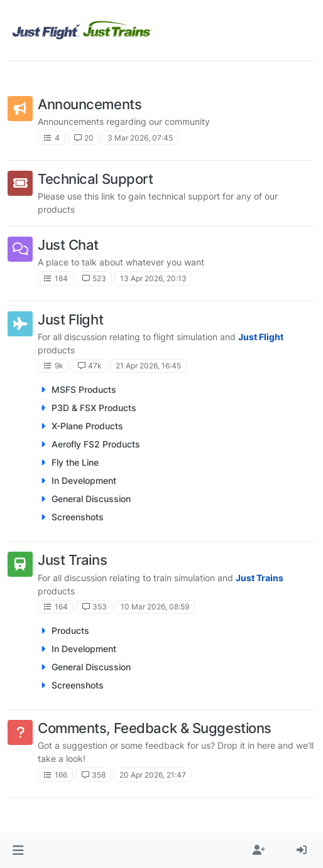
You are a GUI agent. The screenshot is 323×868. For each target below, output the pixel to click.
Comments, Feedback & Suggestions (155, 728)
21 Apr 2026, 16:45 (148, 366)
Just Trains (72, 560)
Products (70, 630)
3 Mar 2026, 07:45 (140, 138)
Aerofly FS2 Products (96, 444)
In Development (84, 480)
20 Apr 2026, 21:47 (153, 775)
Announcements (90, 104)
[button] (18, 850)
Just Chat (68, 245)
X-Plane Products (87, 426)
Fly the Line (75, 462)
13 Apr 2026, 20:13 (153, 278)
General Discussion (91, 499)
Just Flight (70, 319)
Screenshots (78, 517)
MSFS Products (84, 389)
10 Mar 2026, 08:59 (155, 607)
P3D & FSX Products (94, 408)
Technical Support (96, 179)
